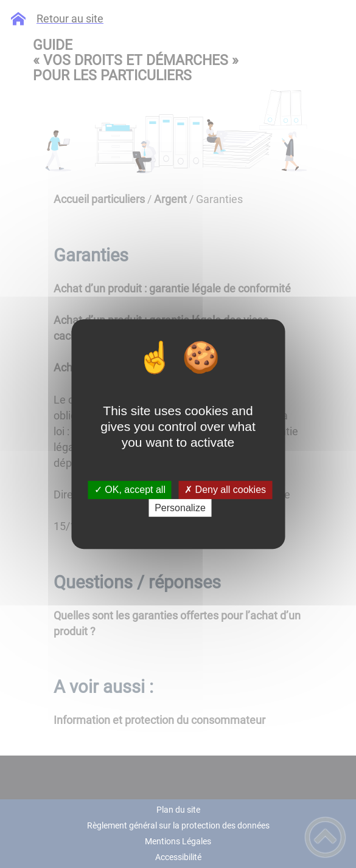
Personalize (180, 508)
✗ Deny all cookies (225, 490)
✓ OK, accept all (130, 490)
